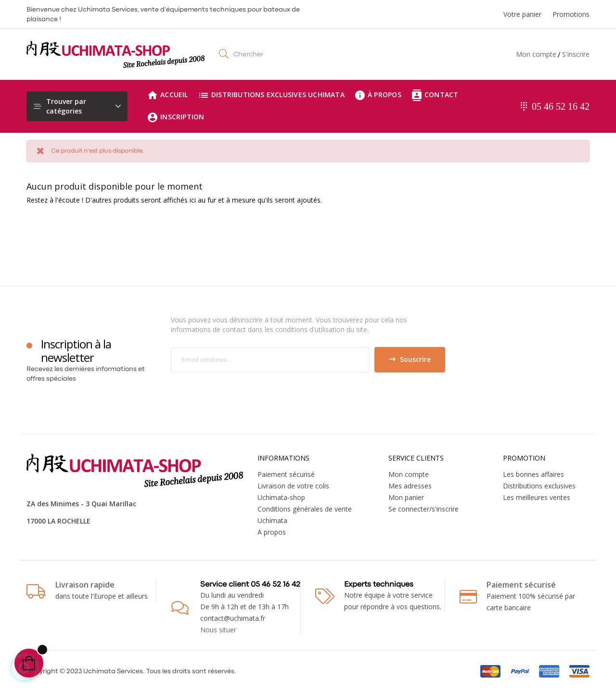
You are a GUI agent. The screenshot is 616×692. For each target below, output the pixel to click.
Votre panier (522, 14)
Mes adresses (410, 486)
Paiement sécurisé (286, 474)
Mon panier (406, 497)
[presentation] (251, 391)
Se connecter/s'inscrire (423, 509)
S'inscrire (576, 54)
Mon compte (536, 54)
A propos (272, 532)
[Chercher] (513, 225)
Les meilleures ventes (537, 497)
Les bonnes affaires (533, 474)
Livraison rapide (85, 585)
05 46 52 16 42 (561, 106)
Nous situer (218, 630)
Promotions (571, 14)
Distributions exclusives (539, 486)
